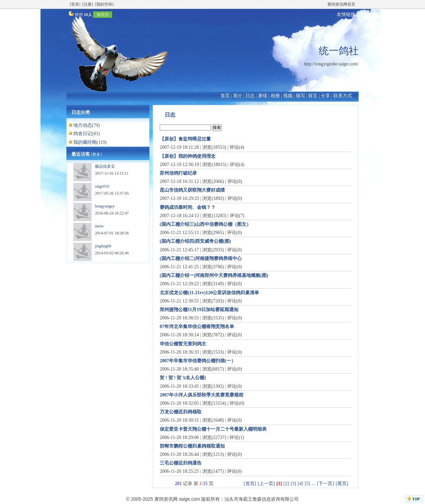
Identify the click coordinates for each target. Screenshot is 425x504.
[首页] (250, 484)
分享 (325, 96)
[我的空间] (104, 4)
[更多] (97, 154)
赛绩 (263, 96)
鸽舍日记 (83, 134)
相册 (275, 96)
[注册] (88, 4)
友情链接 (346, 14)
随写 (300, 96)
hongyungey (105, 206)
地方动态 (83, 125)
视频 (288, 96)
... (314, 484)
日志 (250, 96)
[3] (293, 484)
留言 (313, 96)
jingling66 (103, 246)
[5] (307, 484)
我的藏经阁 (85, 142)
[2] (286, 484)
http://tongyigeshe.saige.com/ (331, 64)
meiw (99, 226)
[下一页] (326, 484)
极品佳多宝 (105, 166)
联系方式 (343, 96)
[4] (300, 484)
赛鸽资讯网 (166, 499)
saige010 (102, 186)
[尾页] (342, 484)
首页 (225, 96)
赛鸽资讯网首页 (341, 4)
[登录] (75, 4)
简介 (238, 96)
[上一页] (266, 484)
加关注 (103, 15)
